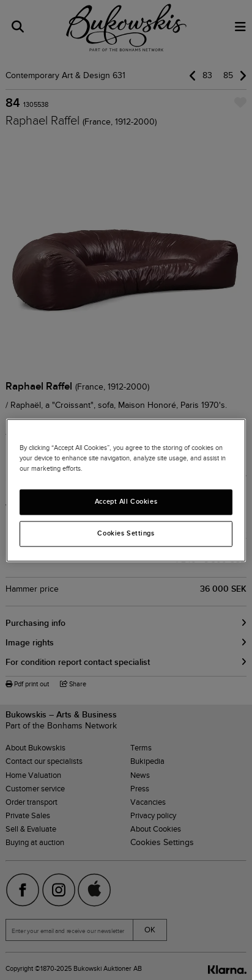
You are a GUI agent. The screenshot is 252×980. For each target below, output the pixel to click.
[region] (126, 490)
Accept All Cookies (126, 501)
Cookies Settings (126, 533)
